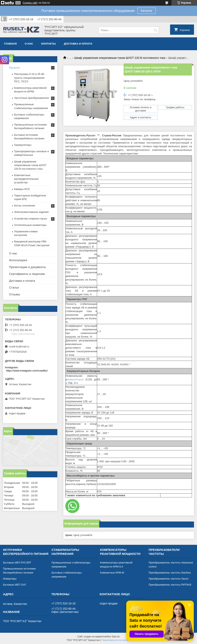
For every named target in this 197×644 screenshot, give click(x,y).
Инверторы (10, 579)
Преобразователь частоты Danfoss (170, 573)
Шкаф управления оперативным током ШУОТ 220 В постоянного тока (120, 58)
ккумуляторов (76, 379)
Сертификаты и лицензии (27, 274)
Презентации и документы (27, 267)
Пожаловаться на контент (116, 640)
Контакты (49, 44)
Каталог (147, 11)
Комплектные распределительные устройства (26, 179)
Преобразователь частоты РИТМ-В (170, 585)
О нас (29, 44)
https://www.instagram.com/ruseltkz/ (27, 371)
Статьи (14, 287)
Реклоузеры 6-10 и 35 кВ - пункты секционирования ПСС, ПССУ (30, 78)
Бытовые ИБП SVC (15, 585)
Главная (10, 44)
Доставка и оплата (78, 44)
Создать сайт (30, 3)
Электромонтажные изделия (31, 212)
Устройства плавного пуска (30, 219)
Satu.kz (116, 637)
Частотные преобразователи (31, 98)
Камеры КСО (22, 189)
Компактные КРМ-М (112, 573)
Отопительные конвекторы (30, 225)
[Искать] (155, 30)
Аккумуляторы (23, 145)
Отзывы (15, 294)
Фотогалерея (18, 260)
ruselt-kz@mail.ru (19, 346)
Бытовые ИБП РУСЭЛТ (17, 563)
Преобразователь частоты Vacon (168, 579)
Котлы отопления (25, 206)
